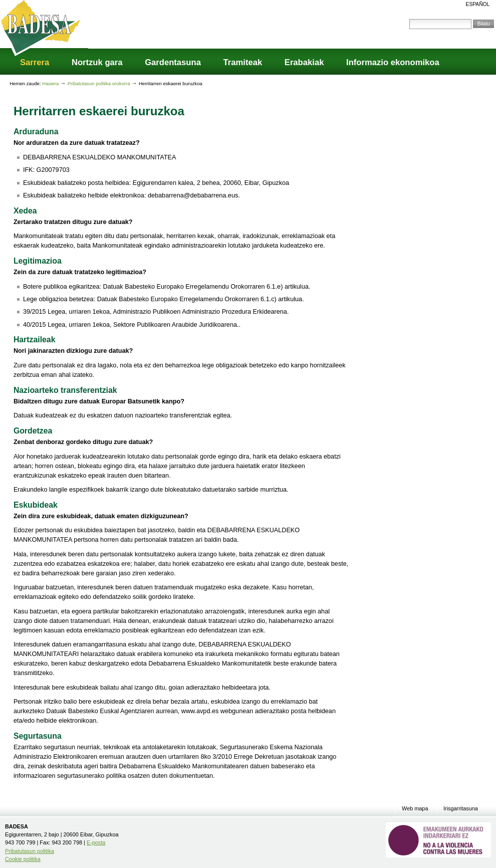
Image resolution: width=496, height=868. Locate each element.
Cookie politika (23, 859)
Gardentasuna (173, 62)
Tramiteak (243, 62)
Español (478, 4)
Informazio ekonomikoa (393, 62)
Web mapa (415, 808)
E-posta (96, 842)
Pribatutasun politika (30, 851)
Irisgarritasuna (461, 808)
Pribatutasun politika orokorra (99, 83)
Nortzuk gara (97, 62)
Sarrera (35, 62)
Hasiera (50, 83)
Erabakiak (304, 62)
